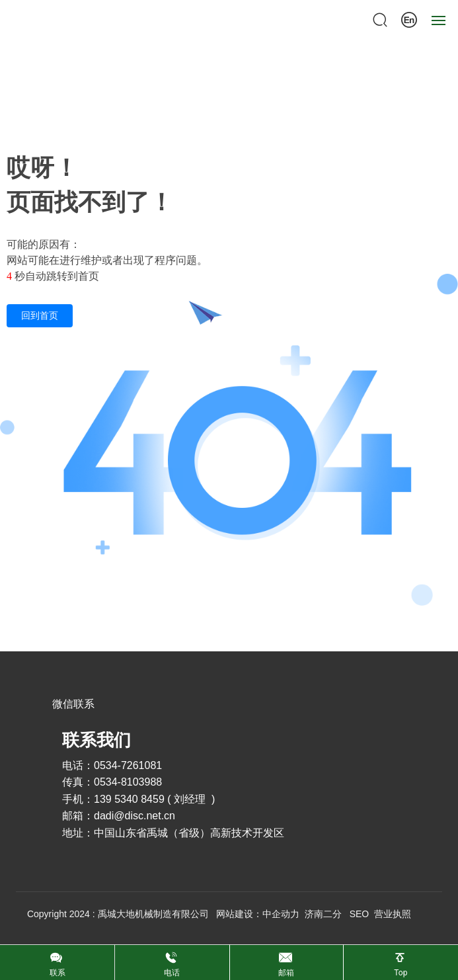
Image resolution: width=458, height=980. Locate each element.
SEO (360, 914)
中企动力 (281, 914)
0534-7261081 (130, 765)
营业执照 (393, 914)
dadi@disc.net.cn (134, 816)
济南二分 (323, 914)
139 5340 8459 (129, 799)
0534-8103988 (128, 782)
